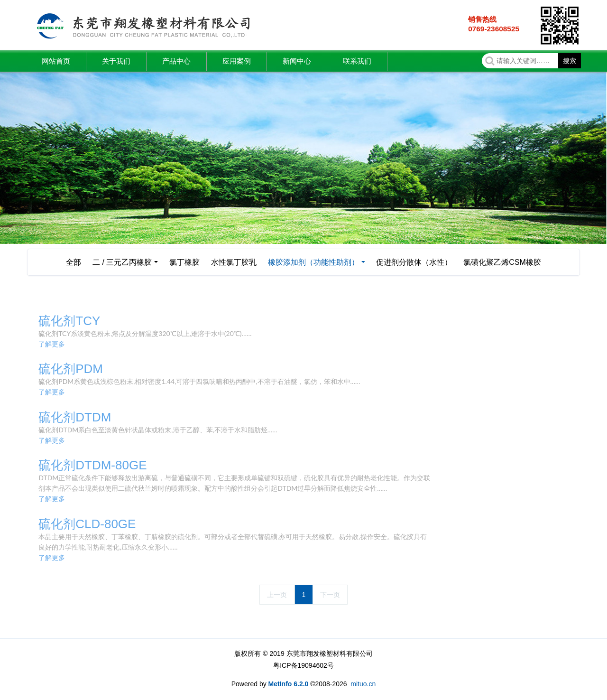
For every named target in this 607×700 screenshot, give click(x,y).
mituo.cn (363, 684)
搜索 (570, 61)
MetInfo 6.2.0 (289, 684)
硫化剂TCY (69, 321)
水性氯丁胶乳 (234, 262)
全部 (74, 262)
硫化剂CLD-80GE (87, 524)
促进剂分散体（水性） (414, 262)
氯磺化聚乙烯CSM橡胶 (502, 262)
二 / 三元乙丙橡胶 (122, 262)
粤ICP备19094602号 (303, 665)
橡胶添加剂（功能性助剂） (313, 262)
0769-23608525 (494, 29)
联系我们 (357, 61)
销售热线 (482, 19)
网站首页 (56, 61)
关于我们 (116, 61)
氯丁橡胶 (184, 262)
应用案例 (237, 61)
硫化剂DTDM (75, 417)
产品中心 (176, 61)
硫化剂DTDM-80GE (92, 465)
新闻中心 (297, 61)
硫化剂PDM (71, 369)
